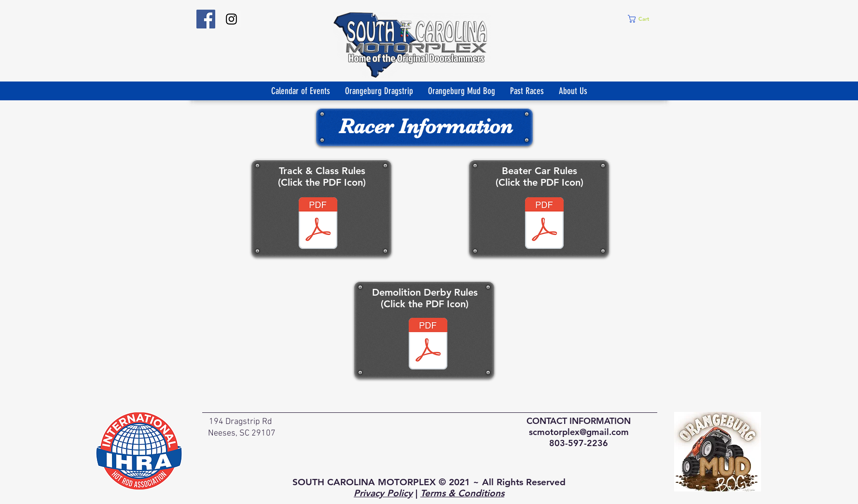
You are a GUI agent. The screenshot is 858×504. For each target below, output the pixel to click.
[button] (643, 19)
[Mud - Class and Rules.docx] (318, 224)
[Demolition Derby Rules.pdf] (428, 345)
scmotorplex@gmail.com (579, 432)
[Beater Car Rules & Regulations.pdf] (544, 224)
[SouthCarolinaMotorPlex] (206, 19)
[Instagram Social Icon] (231, 19)
